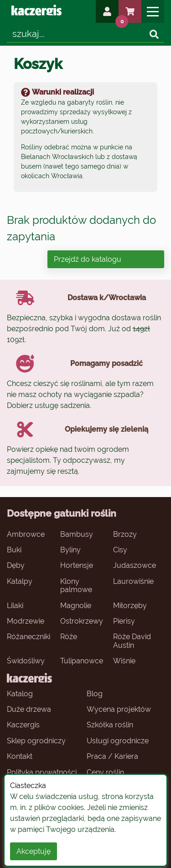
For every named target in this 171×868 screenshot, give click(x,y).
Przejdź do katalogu (88, 259)
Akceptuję (34, 851)
